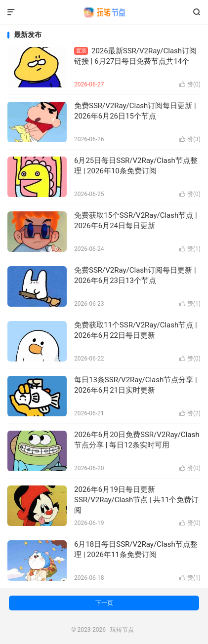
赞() (190, 84)
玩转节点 (104, 12)
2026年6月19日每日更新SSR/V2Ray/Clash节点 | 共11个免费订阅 (136, 500)
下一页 (104, 603)
